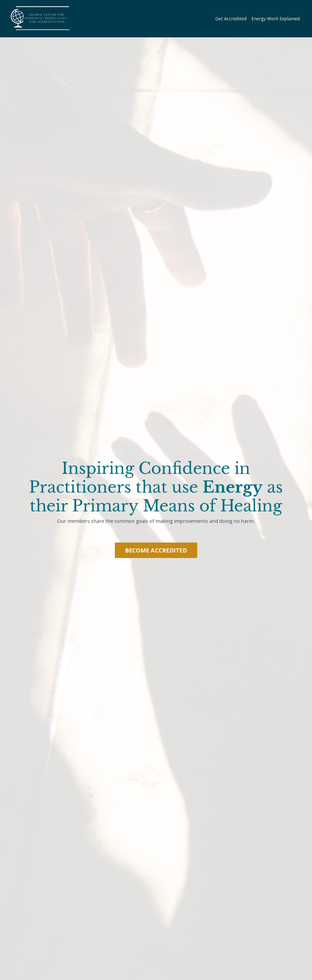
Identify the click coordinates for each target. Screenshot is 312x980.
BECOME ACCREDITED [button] (156, 550)
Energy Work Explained (276, 19)
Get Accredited (231, 19)
